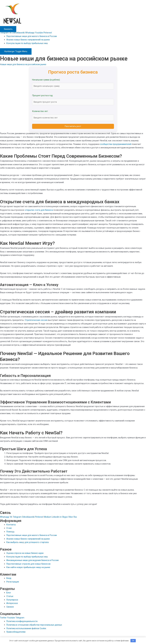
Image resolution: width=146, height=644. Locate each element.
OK (133, 640)
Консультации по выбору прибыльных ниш (27, 43)
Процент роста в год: (43, 96)
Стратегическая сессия (36, 321)
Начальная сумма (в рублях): (46, 80)
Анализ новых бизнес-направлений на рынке (29, 40)
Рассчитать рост (73, 127)
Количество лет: (40, 112)
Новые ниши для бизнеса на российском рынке (24, 64)
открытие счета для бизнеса (39, 211)
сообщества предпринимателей (116, 145)
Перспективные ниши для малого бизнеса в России (32, 36)
